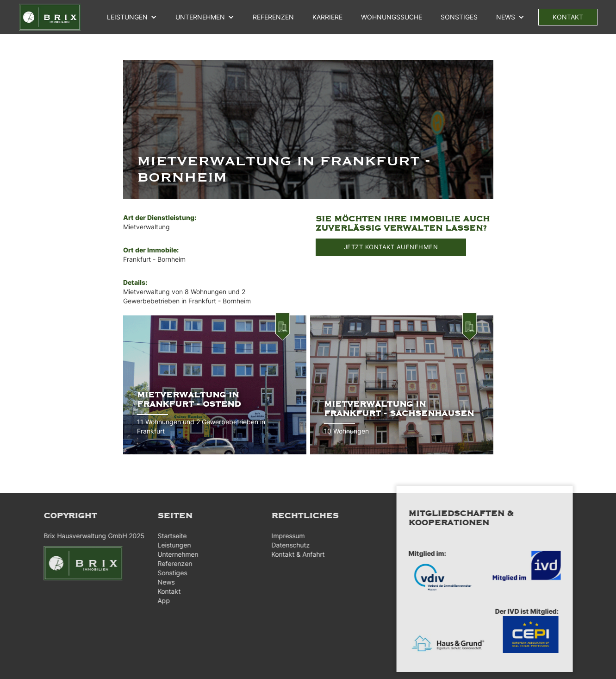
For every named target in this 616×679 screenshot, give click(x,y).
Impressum (285, 536)
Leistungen (127, 17)
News (162, 582)
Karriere (327, 17)
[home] (50, 17)
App (160, 600)
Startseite (168, 536)
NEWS (506, 17)
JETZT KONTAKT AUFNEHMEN (391, 247)
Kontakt (165, 591)
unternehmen (200, 17)
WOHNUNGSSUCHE (392, 17)
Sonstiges (459, 17)
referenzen (273, 17)
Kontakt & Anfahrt (295, 554)
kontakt (568, 17)
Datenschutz (287, 545)
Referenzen (171, 563)
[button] (132, 17)
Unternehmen (174, 554)
